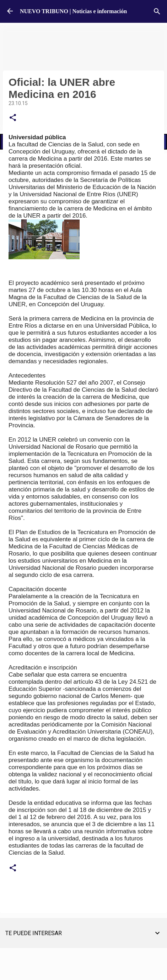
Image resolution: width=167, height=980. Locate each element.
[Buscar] (157, 11)
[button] (13, 118)
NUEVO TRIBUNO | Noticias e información (73, 11)
